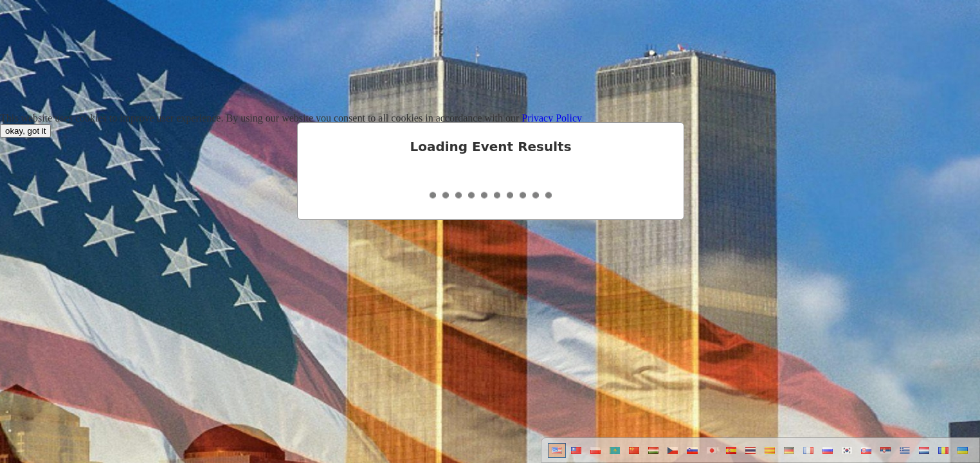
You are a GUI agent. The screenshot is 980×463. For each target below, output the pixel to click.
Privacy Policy (552, 118)
